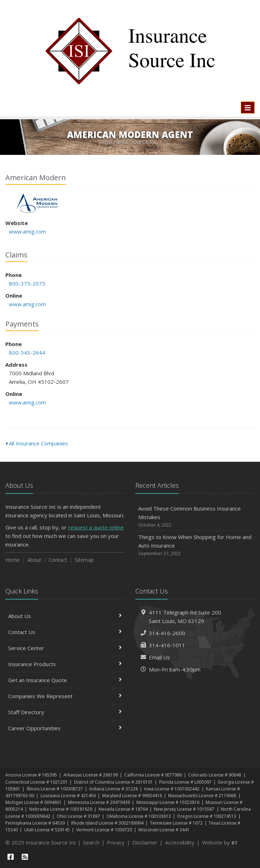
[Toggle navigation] (248, 108)
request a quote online (96, 527)
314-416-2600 (167, 633)
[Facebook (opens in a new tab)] (11, 857)
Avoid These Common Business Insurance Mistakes (195, 517)
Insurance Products (65, 664)
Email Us (159, 657)
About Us (65, 616)
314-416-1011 (167, 645)
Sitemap (84, 560)
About (34, 560)
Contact (58, 560)
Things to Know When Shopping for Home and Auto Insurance (195, 545)
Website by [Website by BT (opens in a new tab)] (220, 842)
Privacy (116, 842)
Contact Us (65, 632)
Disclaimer (145, 842)
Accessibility (180, 842)
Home (12, 560)
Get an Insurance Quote (65, 680)
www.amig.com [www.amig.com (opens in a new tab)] (27, 231)
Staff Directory (65, 712)
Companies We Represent (65, 696)
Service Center (65, 648)
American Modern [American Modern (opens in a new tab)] (37, 203)
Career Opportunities (65, 728)
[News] (25, 857)
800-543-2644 (27, 352)
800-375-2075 (27, 283)
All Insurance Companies (37, 443)
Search (91, 842)
